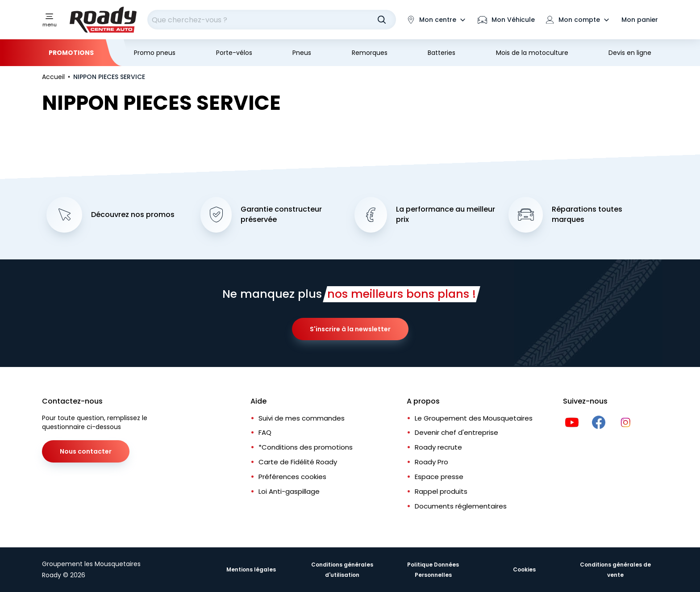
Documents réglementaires (461, 506)
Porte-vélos (234, 53)
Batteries (442, 53)
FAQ (265, 432)
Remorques (370, 53)
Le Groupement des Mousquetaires (474, 418)
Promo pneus (155, 53)
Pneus (302, 53)
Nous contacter (86, 451)
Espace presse (439, 477)
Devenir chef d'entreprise (456, 432)
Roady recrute (438, 447)
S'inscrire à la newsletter (350, 329)
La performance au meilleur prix (446, 215)
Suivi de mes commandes (302, 418)
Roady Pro (431, 462)
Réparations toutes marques (587, 215)
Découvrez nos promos (133, 215)
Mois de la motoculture (532, 53)
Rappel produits (441, 491)
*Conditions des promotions (306, 447)
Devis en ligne (630, 53)
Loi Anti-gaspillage (289, 491)
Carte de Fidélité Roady (298, 462)
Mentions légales (251, 569)
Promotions (71, 53)
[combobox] (272, 20)
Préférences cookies (292, 477)
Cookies (524, 569)
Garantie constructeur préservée (281, 215)
